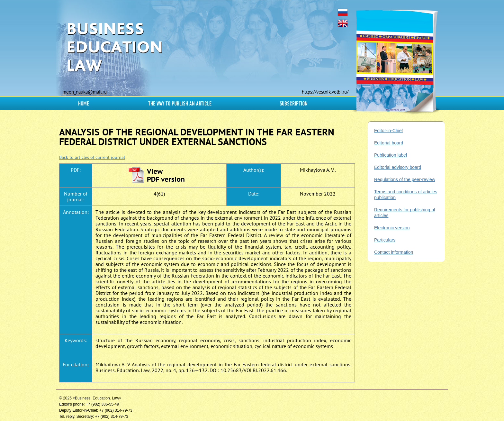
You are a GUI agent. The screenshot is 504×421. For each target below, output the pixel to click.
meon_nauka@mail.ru (85, 92)
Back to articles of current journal (92, 157)
